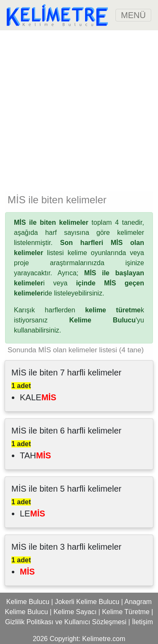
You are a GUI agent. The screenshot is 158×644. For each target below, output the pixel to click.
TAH (35, 455)
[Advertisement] (79, 109)
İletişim (142, 622)
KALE (38, 397)
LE (32, 514)
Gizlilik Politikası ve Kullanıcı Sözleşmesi (66, 622)
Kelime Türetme (126, 612)
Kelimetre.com (104, 639)
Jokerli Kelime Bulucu (87, 602)
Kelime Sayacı (75, 612)
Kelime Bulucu (28, 602)
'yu (107, 320)
